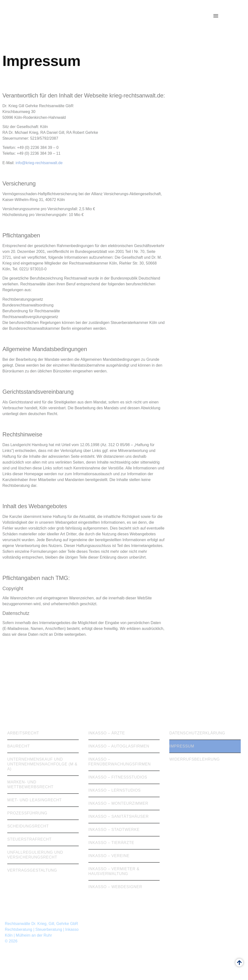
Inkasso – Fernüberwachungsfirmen (120, 762)
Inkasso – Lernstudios (115, 790)
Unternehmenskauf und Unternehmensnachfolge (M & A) (42, 764)
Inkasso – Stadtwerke (114, 830)
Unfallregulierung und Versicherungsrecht (35, 855)
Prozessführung (27, 813)
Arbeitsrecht (23, 733)
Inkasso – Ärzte (107, 733)
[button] (216, 16)
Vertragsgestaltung (32, 870)
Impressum (182, 746)
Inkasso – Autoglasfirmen (119, 746)
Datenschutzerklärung (197, 733)
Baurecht (19, 746)
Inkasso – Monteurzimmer (118, 803)
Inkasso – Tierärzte (111, 843)
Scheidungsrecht (28, 826)
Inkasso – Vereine (109, 856)
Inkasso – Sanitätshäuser (119, 816)
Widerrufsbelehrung (194, 759)
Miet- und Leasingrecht (35, 800)
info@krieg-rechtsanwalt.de (39, 163)
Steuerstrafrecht (29, 839)
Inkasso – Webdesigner (115, 887)
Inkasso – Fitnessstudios (118, 777)
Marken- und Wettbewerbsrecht (30, 784)
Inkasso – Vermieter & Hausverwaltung (114, 871)
